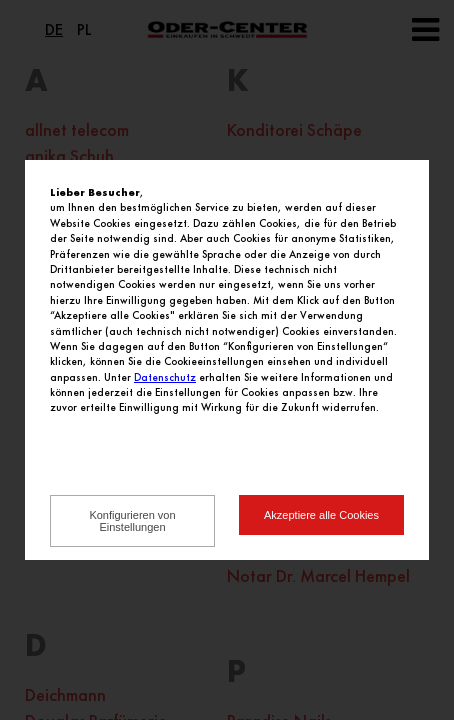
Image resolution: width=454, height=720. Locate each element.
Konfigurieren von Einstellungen (132, 521)
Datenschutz (165, 377)
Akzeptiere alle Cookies (321, 515)
